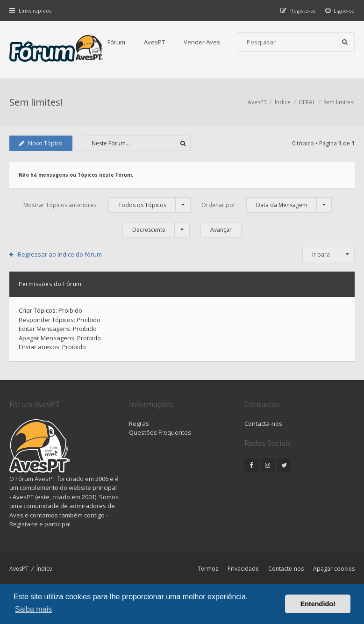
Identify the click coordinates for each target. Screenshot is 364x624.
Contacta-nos (263, 423)
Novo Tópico (41, 143)
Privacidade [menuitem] (243, 569)
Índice (44, 569)
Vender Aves (202, 42)
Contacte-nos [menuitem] (286, 569)
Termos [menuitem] (208, 569)
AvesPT (154, 42)
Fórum (116, 42)
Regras (139, 423)
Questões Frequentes (160, 432)
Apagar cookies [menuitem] (334, 569)
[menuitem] (340, 11)
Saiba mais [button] (33, 609)
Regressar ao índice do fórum (60, 254)
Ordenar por (267, 205)
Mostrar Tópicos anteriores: (107, 205)
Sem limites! (36, 102)
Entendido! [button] (318, 604)
